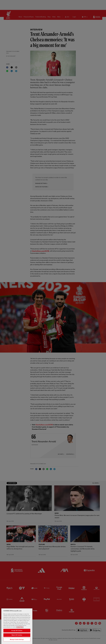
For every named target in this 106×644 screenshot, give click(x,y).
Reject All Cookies (17, 639)
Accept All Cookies (17, 634)
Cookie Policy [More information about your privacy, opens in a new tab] (20, 631)
